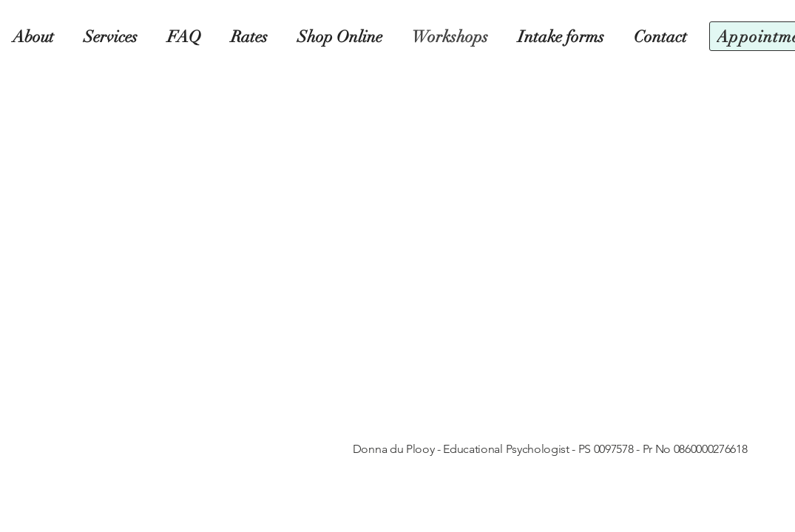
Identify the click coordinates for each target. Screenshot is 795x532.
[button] (343, 37)
